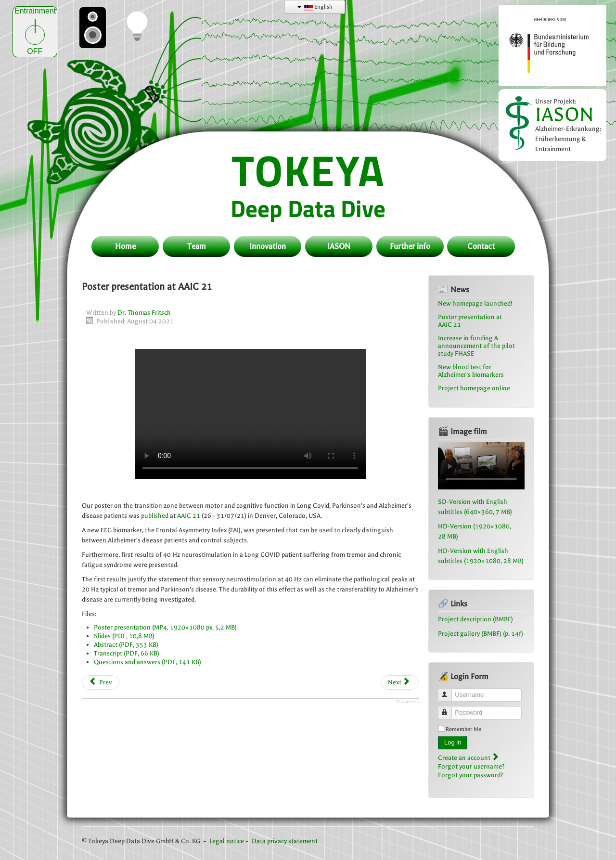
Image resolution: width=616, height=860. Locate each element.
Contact (481, 246)
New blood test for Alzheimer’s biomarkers (471, 371)
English (315, 7)
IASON (565, 114)
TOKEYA (308, 170)
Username (449, 691)
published (155, 516)
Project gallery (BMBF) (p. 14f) (481, 634)
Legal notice (227, 841)
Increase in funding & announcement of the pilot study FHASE (476, 346)
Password (449, 709)
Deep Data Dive (308, 208)
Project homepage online (474, 388)
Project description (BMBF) (475, 619)
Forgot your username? (471, 766)
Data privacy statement (285, 841)
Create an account (468, 758)
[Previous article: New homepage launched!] (101, 682)
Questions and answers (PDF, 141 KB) (148, 662)
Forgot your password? (471, 775)
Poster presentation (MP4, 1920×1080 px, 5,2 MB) (165, 627)
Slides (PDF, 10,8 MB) (124, 636)
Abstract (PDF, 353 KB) (126, 645)
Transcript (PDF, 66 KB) (127, 653)
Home (125, 246)
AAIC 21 (189, 516)
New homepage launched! (475, 303)
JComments (407, 702)
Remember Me (463, 729)
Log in (453, 742)
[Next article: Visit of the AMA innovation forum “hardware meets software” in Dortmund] (400, 682)
